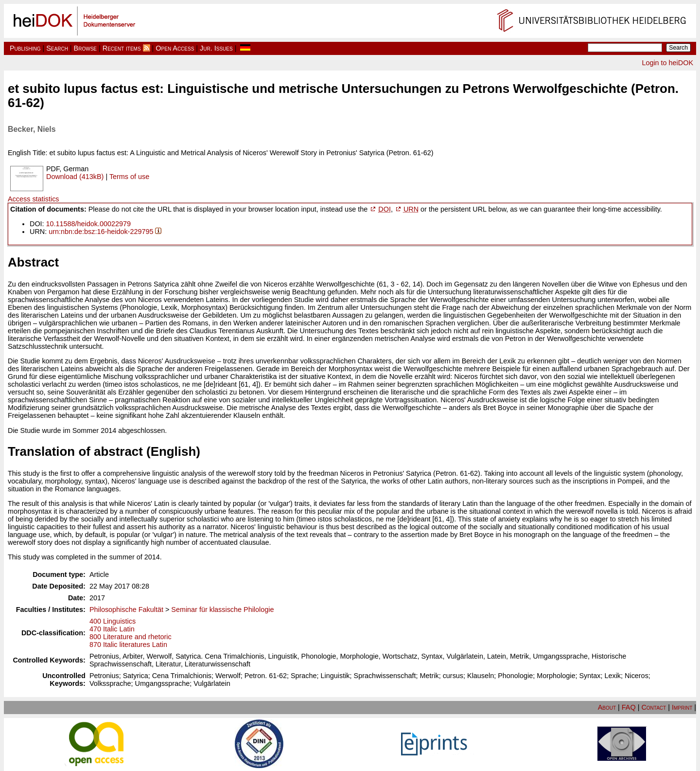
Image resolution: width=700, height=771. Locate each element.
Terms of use (129, 177)
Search (57, 48)
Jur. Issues (216, 48)
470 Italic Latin (112, 629)
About (607, 707)
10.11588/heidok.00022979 (88, 224)
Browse (85, 48)
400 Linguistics (113, 621)
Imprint (682, 707)
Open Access (175, 48)
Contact (654, 707)
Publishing (25, 48)
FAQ (629, 707)
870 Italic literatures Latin (128, 645)
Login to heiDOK (667, 63)
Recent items (122, 48)
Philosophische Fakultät (126, 610)
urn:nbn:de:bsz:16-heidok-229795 (101, 232)
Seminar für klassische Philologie (222, 610)
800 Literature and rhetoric (131, 637)
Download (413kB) (75, 177)
